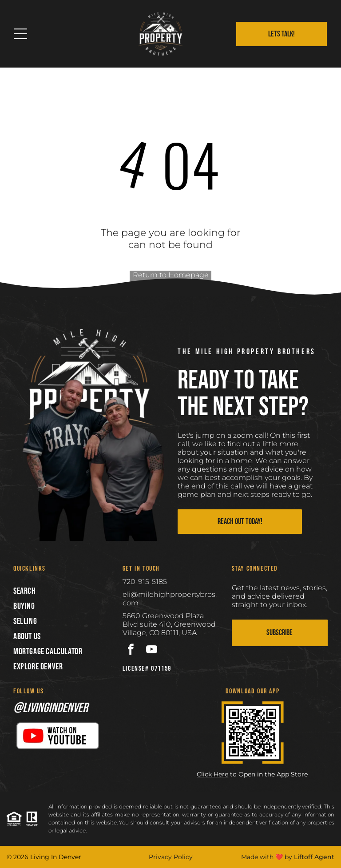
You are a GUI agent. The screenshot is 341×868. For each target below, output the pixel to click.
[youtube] (152, 651)
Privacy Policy (171, 857)
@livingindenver (51, 708)
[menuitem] (61, 591)
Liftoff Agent (314, 857)
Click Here (212, 774)
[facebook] (131, 651)
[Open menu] (20, 34)
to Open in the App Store (269, 774)
